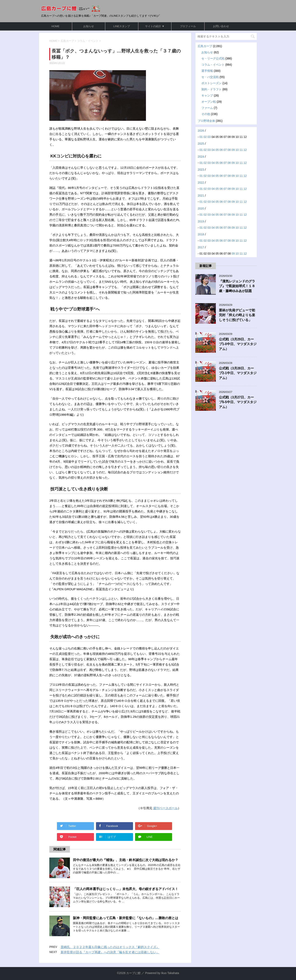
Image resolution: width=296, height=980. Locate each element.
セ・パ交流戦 (210, 77)
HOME (56, 26)
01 (201, 137)
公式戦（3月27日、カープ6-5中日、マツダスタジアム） (238, 402)
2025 (201, 144)
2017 (201, 247)
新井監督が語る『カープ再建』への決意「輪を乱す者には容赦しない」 (110, 952)
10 (237, 150)
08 (229, 150)
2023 (201, 170)
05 (217, 150)
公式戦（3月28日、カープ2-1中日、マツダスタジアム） (238, 373)
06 (221, 150)
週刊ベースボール (165, 808)
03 (209, 137)
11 (241, 150)
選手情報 (207, 71)
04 (213, 150)
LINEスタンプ (122, 26)
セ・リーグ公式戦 (213, 58)
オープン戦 (209, 102)
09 (233, 150)
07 (225, 150)
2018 (201, 234)
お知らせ (89, 26)
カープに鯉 (133, 973)
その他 (206, 114)
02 (205, 137)
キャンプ (207, 95)
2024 (201, 157)
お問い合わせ (221, 26)
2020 (201, 208)
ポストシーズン (212, 83)
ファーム (207, 108)
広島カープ (205, 46)
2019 (201, 221)
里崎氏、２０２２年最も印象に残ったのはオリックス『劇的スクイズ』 (110, 947)
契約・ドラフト (212, 89)
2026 (201, 131)
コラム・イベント (213, 65)
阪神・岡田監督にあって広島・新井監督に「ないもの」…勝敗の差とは (126, 918)
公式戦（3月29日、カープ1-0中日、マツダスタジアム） (238, 344)
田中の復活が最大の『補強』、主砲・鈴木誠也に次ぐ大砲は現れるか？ (126, 860)
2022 (201, 183)
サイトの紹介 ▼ (155, 26)
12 (245, 150)
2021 (201, 196)
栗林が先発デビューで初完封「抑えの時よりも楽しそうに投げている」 (237, 315)
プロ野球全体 (206, 121)
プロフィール (188, 26)
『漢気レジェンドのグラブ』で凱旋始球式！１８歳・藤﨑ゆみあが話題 (237, 286)
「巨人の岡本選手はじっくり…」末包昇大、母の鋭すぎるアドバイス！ (126, 889)
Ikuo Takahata (170, 973)
